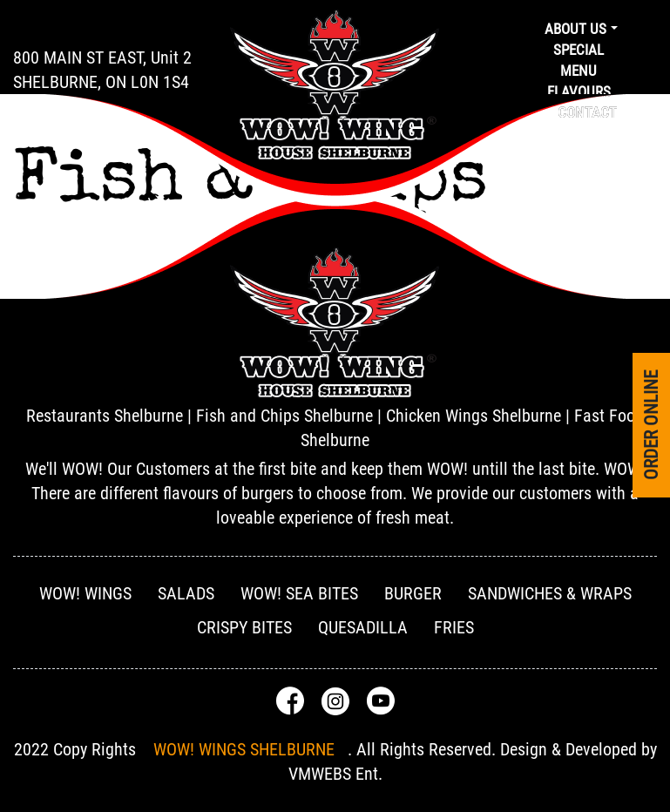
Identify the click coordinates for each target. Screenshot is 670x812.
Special (579, 50)
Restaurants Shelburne (105, 416)
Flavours (579, 91)
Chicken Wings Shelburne (474, 416)
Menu (579, 71)
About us (575, 29)
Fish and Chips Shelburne (284, 416)
